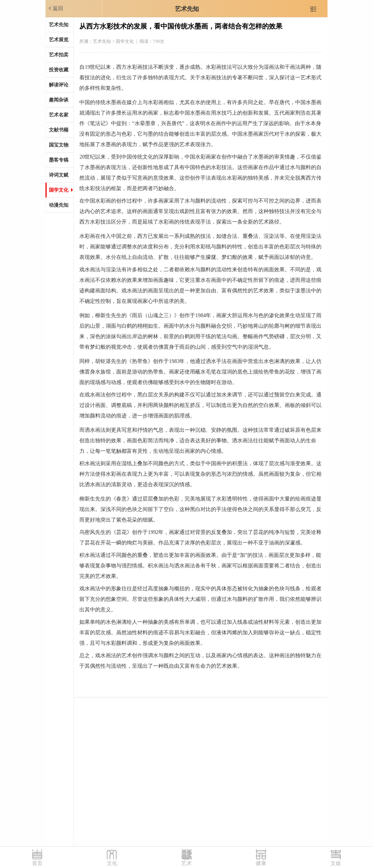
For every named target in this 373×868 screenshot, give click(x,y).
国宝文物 (59, 145)
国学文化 (59, 190)
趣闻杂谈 (59, 100)
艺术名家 (59, 115)
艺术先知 (187, 9)
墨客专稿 (59, 160)
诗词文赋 (59, 175)
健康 (261, 863)
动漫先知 (59, 205)
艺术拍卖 (59, 55)
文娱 (336, 863)
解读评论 (59, 85)
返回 (55, 8)
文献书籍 (59, 130)
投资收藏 (59, 70)
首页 (37, 863)
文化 (112, 863)
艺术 (186, 863)
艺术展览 (59, 40)
